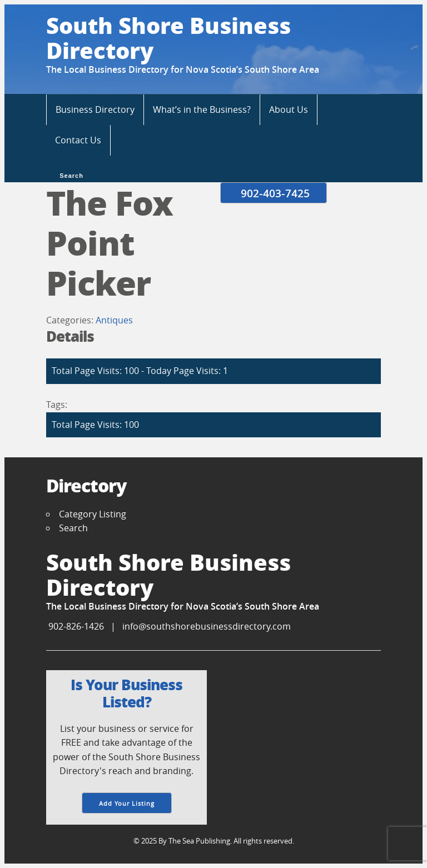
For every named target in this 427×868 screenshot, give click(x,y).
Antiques (114, 320)
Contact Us (78, 140)
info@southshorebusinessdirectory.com (207, 626)
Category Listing (93, 514)
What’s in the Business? (202, 109)
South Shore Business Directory (168, 38)
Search (70, 174)
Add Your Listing (127, 803)
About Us (289, 109)
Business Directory (95, 109)
